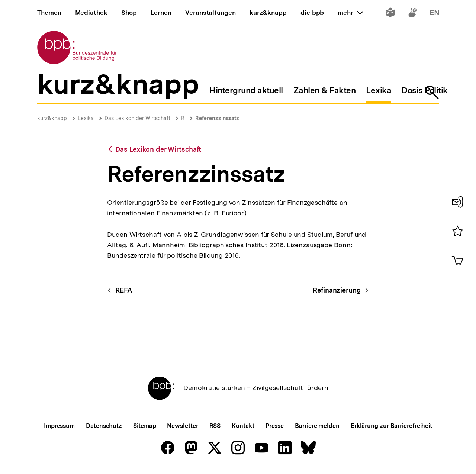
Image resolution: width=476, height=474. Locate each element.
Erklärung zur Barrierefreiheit (391, 426)
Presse (275, 426)
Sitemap (144, 426)
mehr (350, 13)
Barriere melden (317, 426)
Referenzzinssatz (217, 118)
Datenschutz (104, 426)
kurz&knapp (52, 118)
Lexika (86, 118)
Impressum (59, 426)
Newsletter (182, 426)
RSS (215, 426)
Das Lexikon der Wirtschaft (137, 118)
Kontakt (243, 426)
